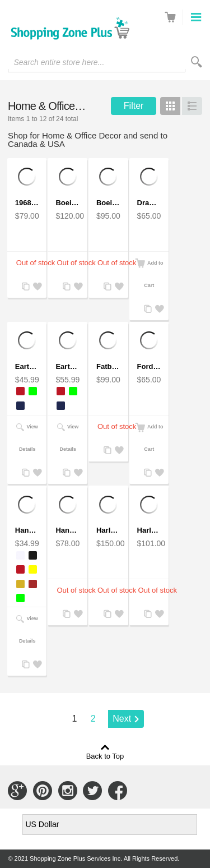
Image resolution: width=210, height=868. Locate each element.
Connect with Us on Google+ (17, 791)
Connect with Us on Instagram (68, 791)
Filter (134, 106)
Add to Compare (25, 287)
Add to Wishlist (36, 287)
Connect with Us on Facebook (118, 791)
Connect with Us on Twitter (92, 791)
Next (122, 719)
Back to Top (105, 756)
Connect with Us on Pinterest (43, 791)
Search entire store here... (59, 62)
